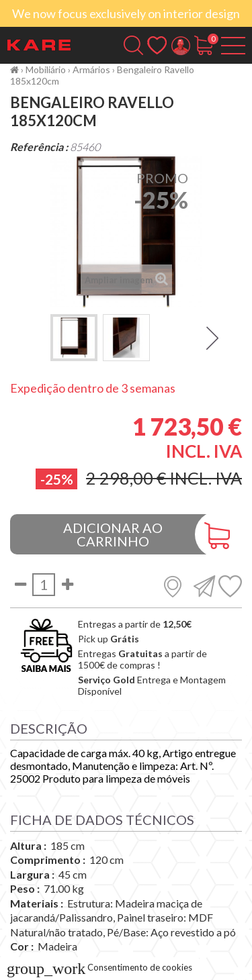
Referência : (39, 147)
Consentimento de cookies (99, 967)
